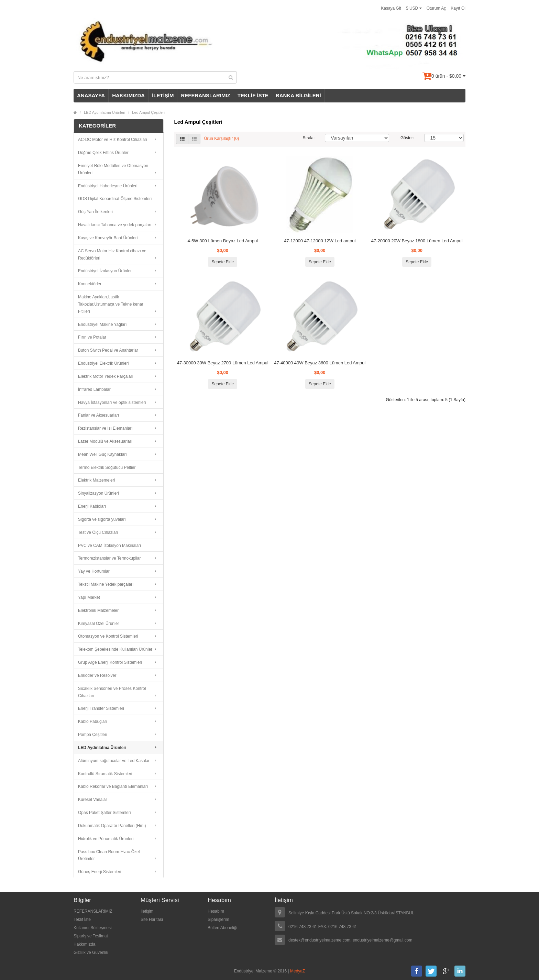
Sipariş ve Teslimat (91, 936)
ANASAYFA (91, 95)
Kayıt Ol (458, 8)
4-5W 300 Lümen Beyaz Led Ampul (223, 241)
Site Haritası (152, 920)
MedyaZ (298, 971)
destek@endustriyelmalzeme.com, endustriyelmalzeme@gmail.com (350, 940)
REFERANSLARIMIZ (205, 95)
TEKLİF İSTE (253, 95)
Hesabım (216, 911)
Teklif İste (82, 920)
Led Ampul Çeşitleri (148, 112)
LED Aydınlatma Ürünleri (104, 112)
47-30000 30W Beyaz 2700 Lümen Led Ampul (223, 363)
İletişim (147, 911)
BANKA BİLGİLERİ (298, 95)
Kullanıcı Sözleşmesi (93, 928)
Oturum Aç (436, 8)
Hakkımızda (84, 944)
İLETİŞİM (163, 95)
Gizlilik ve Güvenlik (91, 953)
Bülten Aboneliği (222, 928)
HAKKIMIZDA (128, 95)
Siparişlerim (218, 920)
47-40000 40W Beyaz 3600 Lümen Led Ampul (320, 363)
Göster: (407, 138)
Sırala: (309, 138)
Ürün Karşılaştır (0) (222, 139)
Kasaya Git (391, 8)
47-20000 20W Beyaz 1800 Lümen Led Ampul (417, 241)
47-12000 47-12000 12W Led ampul (320, 241)
